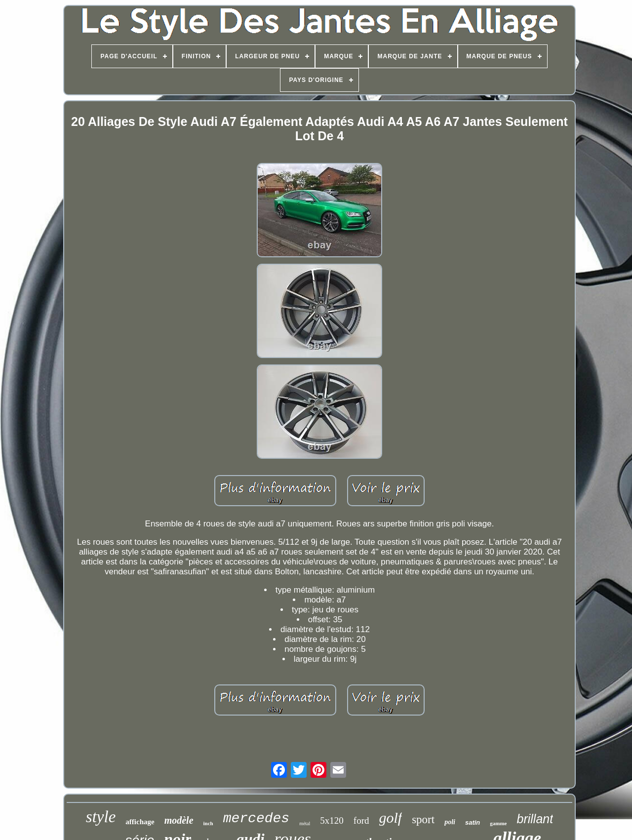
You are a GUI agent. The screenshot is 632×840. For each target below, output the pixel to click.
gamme (498, 823)
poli (450, 822)
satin (473, 822)
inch (208, 823)
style (101, 817)
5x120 (332, 820)
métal (305, 823)
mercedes (256, 819)
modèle (179, 820)
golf (391, 818)
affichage (140, 822)
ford (361, 820)
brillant (535, 819)
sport (423, 820)
